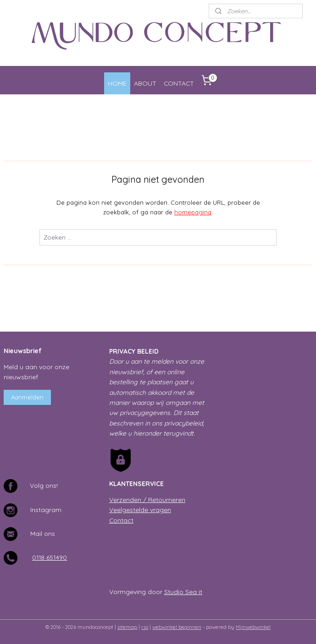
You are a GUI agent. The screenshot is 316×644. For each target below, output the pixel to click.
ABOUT (145, 83)
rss (145, 627)
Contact (121, 520)
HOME (117, 83)
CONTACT (179, 83)
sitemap (127, 627)
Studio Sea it (183, 592)
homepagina (193, 212)
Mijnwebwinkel (253, 627)
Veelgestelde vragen (140, 510)
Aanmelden (27, 397)
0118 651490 (50, 557)
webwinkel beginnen (177, 627)
